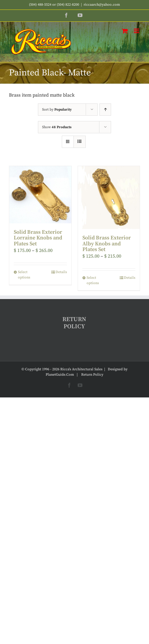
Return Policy (92, 375)
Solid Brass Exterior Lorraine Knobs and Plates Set (38, 238)
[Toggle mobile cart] (125, 31)
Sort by (57, 110)
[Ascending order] (105, 110)
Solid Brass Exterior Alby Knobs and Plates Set (107, 244)
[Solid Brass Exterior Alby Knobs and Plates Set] (109, 198)
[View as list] (80, 142)
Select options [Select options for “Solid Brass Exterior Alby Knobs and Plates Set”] (93, 280)
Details (61, 272)
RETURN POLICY (74, 323)
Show (57, 127)
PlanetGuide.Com (60, 375)
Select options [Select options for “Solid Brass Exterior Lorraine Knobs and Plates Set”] (24, 275)
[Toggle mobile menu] (137, 31)
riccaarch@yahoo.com (102, 5)
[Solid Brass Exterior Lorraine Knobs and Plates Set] (40, 195)
